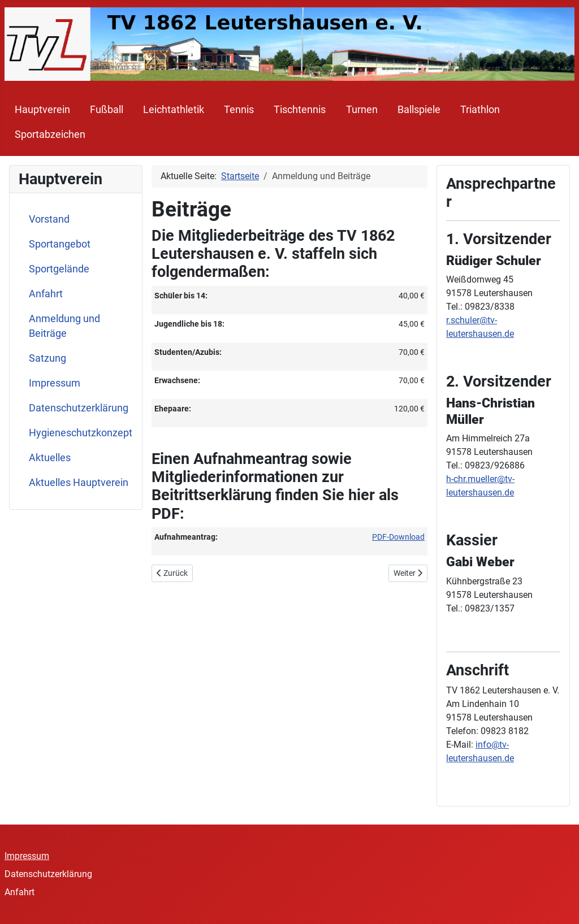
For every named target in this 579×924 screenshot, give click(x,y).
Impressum (55, 383)
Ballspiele (419, 110)
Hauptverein (42, 110)
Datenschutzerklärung (79, 408)
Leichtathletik (174, 110)
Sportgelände (59, 269)
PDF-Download (398, 537)
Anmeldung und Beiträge (64, 326)
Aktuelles (50, 458)
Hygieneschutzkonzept (81, 433)
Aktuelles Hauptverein (79, 483)
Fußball (107, 110)
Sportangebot (60, 244)
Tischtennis (300, 110)
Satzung (47, 358)
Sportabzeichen (50, 135)
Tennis (239, 110)
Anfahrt (46, 294)
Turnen (362, 110)
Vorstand (49, 219)
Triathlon (480, 110)
